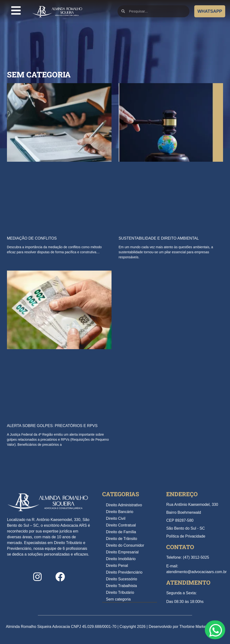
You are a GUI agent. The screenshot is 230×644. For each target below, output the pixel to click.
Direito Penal (117, 566)
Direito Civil (116, 518)
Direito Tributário (120, 592)
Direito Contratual (121, 525)
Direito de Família (121, 532)
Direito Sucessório (122, 579)
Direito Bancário (120, 512)
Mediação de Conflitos (32, 238)
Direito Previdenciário (124, 572)
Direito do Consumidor (125, 545)
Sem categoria (118, 599)
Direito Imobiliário (121, 559)
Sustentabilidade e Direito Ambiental (159, 238)
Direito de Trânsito (122, 539)
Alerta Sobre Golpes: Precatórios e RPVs (52, 426)
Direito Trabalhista (121, 586)
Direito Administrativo (124, 505)
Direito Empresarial (122, 552)
